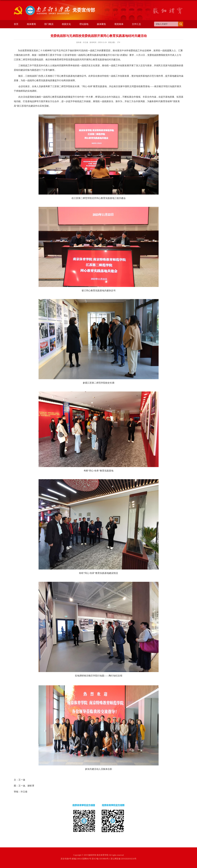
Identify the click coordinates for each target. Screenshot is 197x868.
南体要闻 (31, 24)
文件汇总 (136, 24)
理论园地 (84, 24)
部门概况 (49, 24)
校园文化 (66, 24)
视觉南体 (119, 24)
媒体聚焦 (101, 24)
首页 (16, 24)
